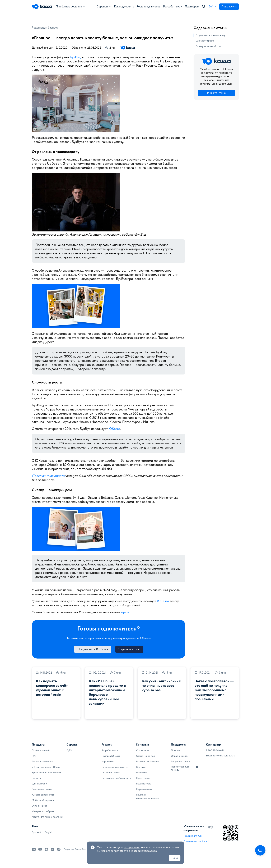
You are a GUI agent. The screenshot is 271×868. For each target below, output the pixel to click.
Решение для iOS (193, 836)
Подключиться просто (48, 476)
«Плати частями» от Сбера (46, 767)
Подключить (229, 7)
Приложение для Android (197, 841)
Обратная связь (179, 756)
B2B (34, 756)
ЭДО (69, 750)
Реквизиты (142, 773)
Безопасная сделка (42, 789)
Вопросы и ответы (181, 762)
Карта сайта (108, 762)
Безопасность (144, 784)
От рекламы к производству (211, 35)
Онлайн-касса (39, 806)
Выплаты (36, 778)
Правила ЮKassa (111, 756)
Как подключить (124, 7)
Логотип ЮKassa (111, 773)
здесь (125, 612)
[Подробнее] (197, 767)
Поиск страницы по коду (180, 768)
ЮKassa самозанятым (44, 795)
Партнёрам (192, 7)
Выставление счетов (43, 762)
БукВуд (75, 57)
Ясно (175, 858)
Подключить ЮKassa (93, 649)
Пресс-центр (143, 778)
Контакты (141, 767)
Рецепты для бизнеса (45, 28)
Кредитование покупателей (46, 773)
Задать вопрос (129, 649)
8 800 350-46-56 (215, 750)
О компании (143, 750)
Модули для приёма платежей (47, 817)
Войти (212, 7)
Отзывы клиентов (146, 756)
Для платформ (39, 784)
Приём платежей (41, 750)
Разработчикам (173, 7)
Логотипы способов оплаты (116, 778)
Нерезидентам (144, 789)
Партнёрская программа (115, 767)
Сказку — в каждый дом (208, 46)
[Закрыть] (204, 7)
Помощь (175, 750)
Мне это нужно (216, 93)
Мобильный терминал (43, 800)
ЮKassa (114, 429)
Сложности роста (205, 41)
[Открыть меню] (260, 850)
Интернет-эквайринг (43, 811)
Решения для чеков (148, 7)
